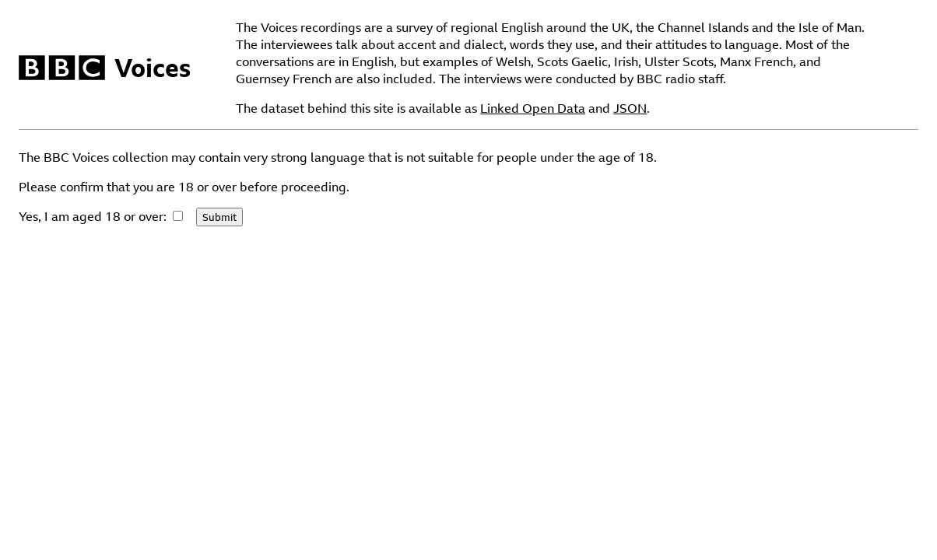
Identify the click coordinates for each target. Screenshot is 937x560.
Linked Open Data (533, 108)
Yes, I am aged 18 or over (91, 216)
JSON (630, 108)
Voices (153, 68)
